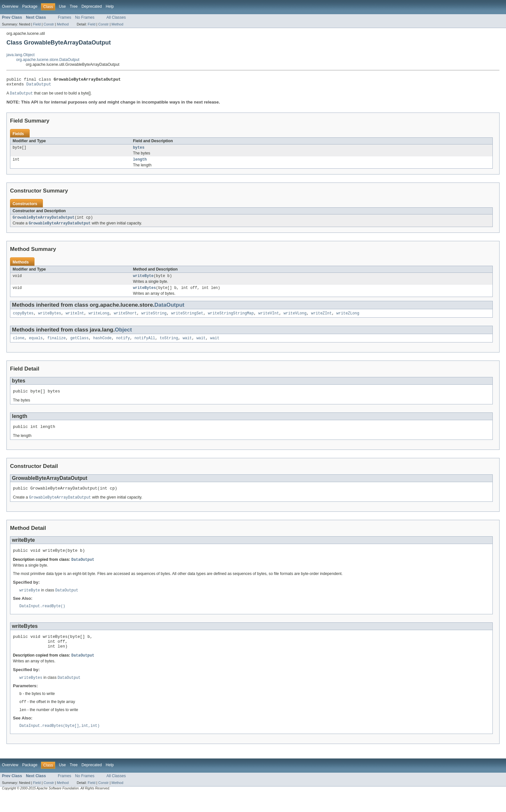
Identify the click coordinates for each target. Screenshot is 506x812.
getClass (80, 345)
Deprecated (92, 6)
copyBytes (23, 320)
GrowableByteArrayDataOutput (44, 222)
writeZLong (348, 320)
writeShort (125, 320)
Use (62, 6)
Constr (49, 24)
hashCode (102, 345)
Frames (64, 17)
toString (169, 345)
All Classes (116, 17)
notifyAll (145, 345)
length (140, 163)
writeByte (143, 281)
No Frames (85, 17)
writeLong (99, 320)
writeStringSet (187, 320)
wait (187, 345)
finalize (57, 345)
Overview (10, 6)
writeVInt (268, 320)
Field (37, 24)
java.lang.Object (20, 55)
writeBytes (144, 293)
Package (30, 6)
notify (123, 345)
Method (63, 24)
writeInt (75, 320)
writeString (154, 320)
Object (123, 336)
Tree (74, 6)
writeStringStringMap (231, 320)
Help (110, 6)
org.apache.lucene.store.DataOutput (48, 60)
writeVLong (295, 320)
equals (36, 345)
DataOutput (39, 86)
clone (19, 345)
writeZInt (321, 320)
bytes (139, 150)
